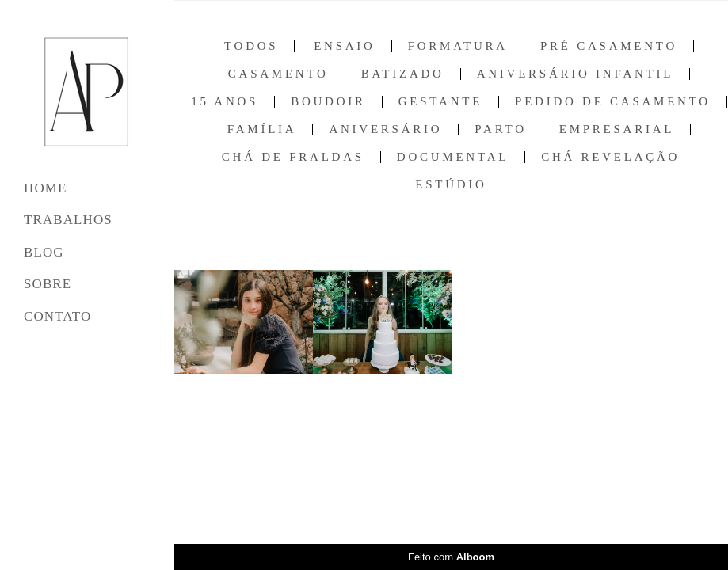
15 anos (225, 102)
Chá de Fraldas (293, 157)
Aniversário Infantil (575, 74)
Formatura (458, 46)
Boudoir (328, 102)
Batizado (403, 74)
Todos (251, 46)
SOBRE (48, 284)
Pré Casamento (609, 46)
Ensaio (345, 46)
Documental (453, 157)
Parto (500, 129)
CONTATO (57, 316)
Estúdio (451, 185)
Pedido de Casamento (613, 102)
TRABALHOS (68, 220)
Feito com (451, 557)
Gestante (440, 102)
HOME (45, 188)
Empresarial (617, 129)
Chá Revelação (610, 157)
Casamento (278, 74)
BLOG (44, 252)
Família (262, 129)
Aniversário (385, 129)
